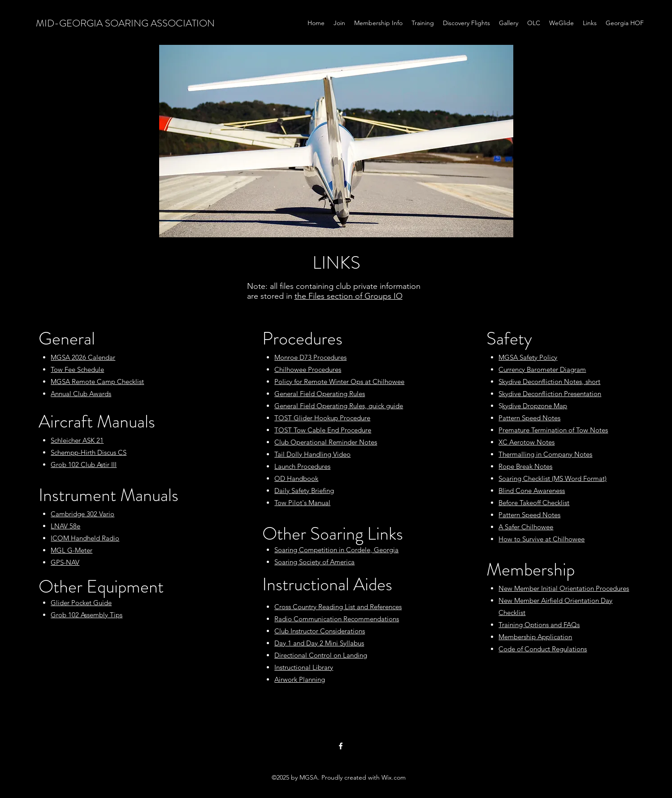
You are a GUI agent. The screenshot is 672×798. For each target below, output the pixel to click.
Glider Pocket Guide (81, 603)
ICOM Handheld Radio (85, 538)
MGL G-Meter (72, 550)
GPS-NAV (65, 562)
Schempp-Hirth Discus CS (89, 452)
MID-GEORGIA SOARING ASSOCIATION (125, 23)
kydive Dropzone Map (535, 406)
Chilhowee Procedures (308, 369)
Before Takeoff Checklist (534, 503)
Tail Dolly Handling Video (312, 454)
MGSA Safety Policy (528, 357)
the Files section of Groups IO (349, 296)
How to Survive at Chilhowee (542, 539)
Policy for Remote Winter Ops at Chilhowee (339, 382)
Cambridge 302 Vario (82, 514)
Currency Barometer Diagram (542, 369)
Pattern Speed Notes (529, 418)
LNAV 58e (65, 526)
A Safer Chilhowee (526, 527)
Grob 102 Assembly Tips (87, 615)
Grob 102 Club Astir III (84, 464)
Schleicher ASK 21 (77, 440)
